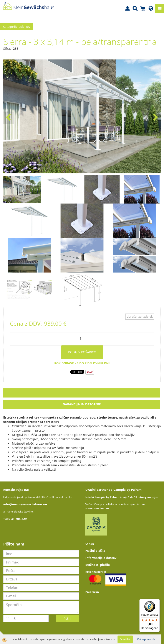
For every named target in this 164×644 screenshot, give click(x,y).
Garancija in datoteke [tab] (82, 404)
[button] (155, 118)
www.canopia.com (97, 508)
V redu (125, 639)
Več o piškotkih (146, 639)
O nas (90, 544)
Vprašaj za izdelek (140, 316)
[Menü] (157, 601)
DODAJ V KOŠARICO (82, 352)
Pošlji (67, 619)
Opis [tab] (82, 393)
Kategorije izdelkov (17, 27)
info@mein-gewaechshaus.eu (25, 504)
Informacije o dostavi (101, 558)
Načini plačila (95, 551)
